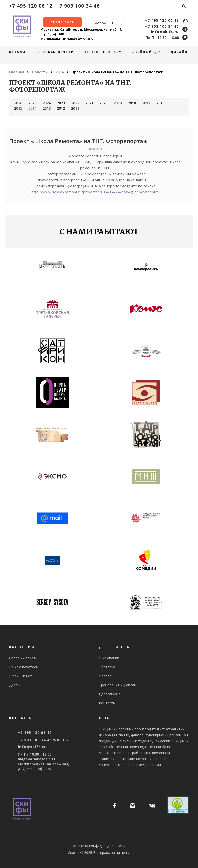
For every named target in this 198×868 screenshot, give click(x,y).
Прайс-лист (62, 22)
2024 (47, 103)
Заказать (104, 23)
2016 (160, 103)
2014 (32, 108)
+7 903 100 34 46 (78, 6)
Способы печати (56, 52)
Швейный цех (146, 52)
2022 (75, 103)
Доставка (107, 667)
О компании (109, 658)
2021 (89, 103)
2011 (75, 108)
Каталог (19, 52)
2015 (18, 108)
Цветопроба (110, 694)
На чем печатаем (103, 52)
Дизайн (179, 52)
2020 (103, 103)
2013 (47, 108)
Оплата (105, 676)
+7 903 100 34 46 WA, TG (43, 740)
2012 (61, 108)
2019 (118, 103)
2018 (132, 103)
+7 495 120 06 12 (31, 6)
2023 (61, 103)
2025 (32, 103)
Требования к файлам (118, 685)
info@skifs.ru (165, 32)
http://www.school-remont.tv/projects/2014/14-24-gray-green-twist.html (95, 192)
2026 (18, 103)
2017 (146, 103)
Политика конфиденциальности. (99, 846)
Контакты (107, 703)
